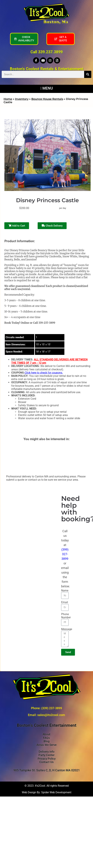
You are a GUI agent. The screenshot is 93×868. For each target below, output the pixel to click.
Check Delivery (52, 226)
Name (65, 590)
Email (65, 602)
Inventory (22, 99)
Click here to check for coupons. (44, 373)
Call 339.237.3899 (47, 52)
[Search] (88, 74)
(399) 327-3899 (65, 554)
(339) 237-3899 (52, 708)
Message (67, 629)
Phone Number (66, 616)
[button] (46, 88)
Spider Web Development (56, 792)
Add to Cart (17, 226)
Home (8, 99)
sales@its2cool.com (51, 715)
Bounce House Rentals (47, 99)
